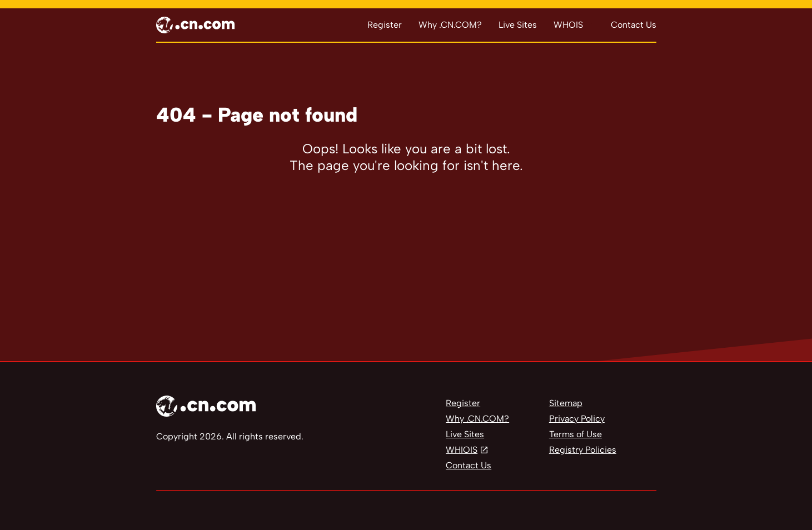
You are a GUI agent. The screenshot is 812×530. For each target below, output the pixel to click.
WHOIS (568, 25)
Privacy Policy (577, 419)
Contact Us (634, 25)
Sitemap (566, 403)
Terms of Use (576, 434)
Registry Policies (583, 450)
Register (385, 25)
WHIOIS (462, 450)
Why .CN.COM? (450, 25)
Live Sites (518, 25)
